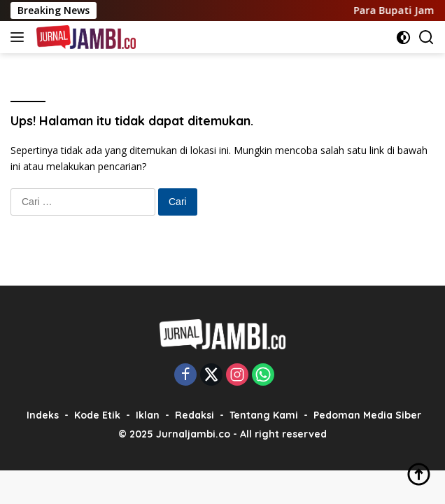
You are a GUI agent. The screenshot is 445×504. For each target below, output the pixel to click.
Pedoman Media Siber (367, 415)
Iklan (148, 415)
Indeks (43, 415)
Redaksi (195, 415)
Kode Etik (97, 415)
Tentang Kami (264, 415)
